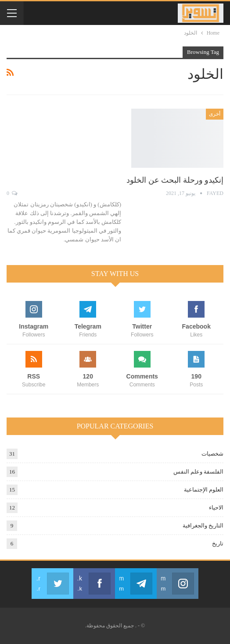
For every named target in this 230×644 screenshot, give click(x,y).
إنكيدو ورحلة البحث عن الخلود (175, 180)
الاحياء (216, 508)
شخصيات (212, 454)
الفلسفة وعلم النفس (199, 472)
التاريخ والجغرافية (203, 525)
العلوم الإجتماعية (204, 490)
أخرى (215, 114)
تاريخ (218, 543)
